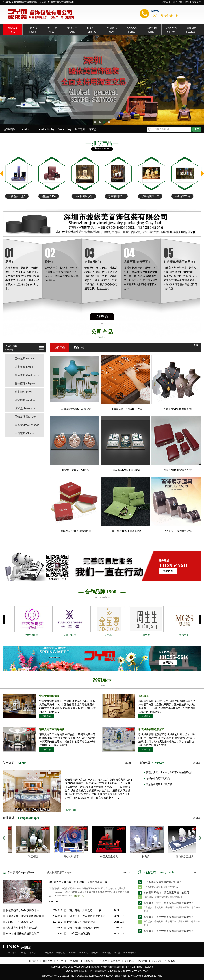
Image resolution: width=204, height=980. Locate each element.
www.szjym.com (82, 967)
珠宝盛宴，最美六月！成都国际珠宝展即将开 (169, 905)
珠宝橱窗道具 (130, 953)
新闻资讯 (112, 28)
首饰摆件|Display (25, 383)
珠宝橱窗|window (25, 400)
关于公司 (52, 28)
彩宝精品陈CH (149, 196)
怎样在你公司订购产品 (158, 778)
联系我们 (75, 961)
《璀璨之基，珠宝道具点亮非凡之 (86, 916)
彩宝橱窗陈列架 (183, 196)
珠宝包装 (12, 953)
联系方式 (172, 28)
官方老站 (156, 961)
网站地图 (143, 961)
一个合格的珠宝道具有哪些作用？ (162, 884)
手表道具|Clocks (24, 433)
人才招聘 (152, 28)
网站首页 (13, 28)
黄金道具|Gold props (27, 375)
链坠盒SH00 (82, 196)
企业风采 (129, 961)
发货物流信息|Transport (59, 872)
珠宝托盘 (107, 953)
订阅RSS (170, 961)
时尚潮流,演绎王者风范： (180, 262)
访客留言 (191, 28)
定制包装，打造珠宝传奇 (20, 922)
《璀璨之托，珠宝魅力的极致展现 (25, 916)
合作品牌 (102, 961)
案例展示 (72, 28)
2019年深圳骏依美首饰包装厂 (22, 933)
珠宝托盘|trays (23, 392)
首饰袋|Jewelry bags (27, 425)
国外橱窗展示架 (117, 196)
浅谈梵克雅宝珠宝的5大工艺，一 (24, 928)
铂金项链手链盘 (17, 196)
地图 (187, 2)
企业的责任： (93, 262)
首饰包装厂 (34, 953)
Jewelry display (46, 129)
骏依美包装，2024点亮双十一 (22, 910)
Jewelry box (27, 129)
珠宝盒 (93, 129)
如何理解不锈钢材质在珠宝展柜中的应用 (166, 894)
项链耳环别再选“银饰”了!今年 (83, 928)
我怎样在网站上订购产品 (159, 784)
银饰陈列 (72, 953)
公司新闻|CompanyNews (21, 872)
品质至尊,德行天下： (137, 262)
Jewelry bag (65, 129)
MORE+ (129, 763)
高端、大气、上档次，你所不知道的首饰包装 (170, 772)
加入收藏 (178, 2)
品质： (10, 262)
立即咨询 (102, 317)
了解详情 (46, 716)
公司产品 (32, 28)
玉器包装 (60, 953)
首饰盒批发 (48, 953)
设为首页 (166, 2)
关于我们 (61, 961)
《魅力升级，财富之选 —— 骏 (84, 910)
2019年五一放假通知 (79, 933)
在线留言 (88, 961)
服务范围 (92, 28)
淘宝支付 (196, 2)
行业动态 (132, 28)
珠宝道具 (80, 129)
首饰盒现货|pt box (25, 417)
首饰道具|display (25, 359)
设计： (49, 262)
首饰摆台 (95, 953)
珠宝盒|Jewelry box (26, 408)
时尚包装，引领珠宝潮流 (81, 922)
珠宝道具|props (24, 367)
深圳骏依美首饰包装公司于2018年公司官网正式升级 (78, 882)
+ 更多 (195, 345)
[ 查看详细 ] (70, 810)
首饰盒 (23, 953)
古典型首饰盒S (50, 196)
